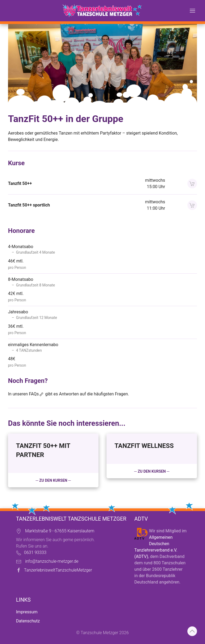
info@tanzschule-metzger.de (52, 561)
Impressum (27, 612)
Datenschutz (28, 621)
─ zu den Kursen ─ (53, 480)
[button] (192, 11)
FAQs (36, 394)
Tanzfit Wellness (144, 446)
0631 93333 (35, 552)
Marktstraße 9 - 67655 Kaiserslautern (60, 531)
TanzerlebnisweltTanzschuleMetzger (58, 570)
